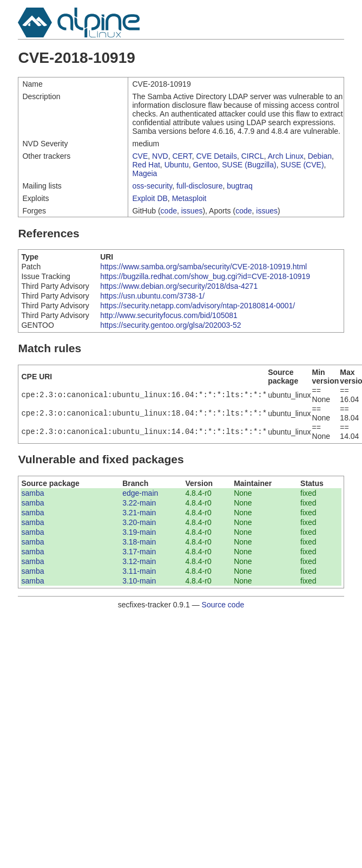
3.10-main (139, 581)
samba (32, 493)
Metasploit (189, 198)
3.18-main (139, 542)
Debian (320, 156)
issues (192, 211)
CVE (140, 156)
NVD (160, 156)
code (169, 211)
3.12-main (139, 561)
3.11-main (139, 571)
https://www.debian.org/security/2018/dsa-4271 (179, 286)
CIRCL (253, 156)
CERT (182, 156)
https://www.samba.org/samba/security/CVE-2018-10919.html (203, 267)
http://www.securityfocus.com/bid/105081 (169, 315)
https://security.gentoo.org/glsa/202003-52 (170, 325)
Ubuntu (177, 165)
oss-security (152, 186)
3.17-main (139, 552)
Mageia (144, 173)
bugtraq (239, 186)
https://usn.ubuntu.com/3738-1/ (152, 296)
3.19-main (139, 532)
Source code (223, 605)
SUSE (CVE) (302, 165)
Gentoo (206, 165)
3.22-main (139, 503)
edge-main (140, 493)
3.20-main (139, 522)
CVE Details (217, 156)
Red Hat (146, 165)
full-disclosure (200, 186)
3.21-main (139, 513)
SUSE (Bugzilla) (249, 165)
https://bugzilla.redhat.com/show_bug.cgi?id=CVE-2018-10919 (205, 276)
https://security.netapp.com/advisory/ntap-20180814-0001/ (198, 306)
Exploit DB (150, 198)
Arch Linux (286, 156)
